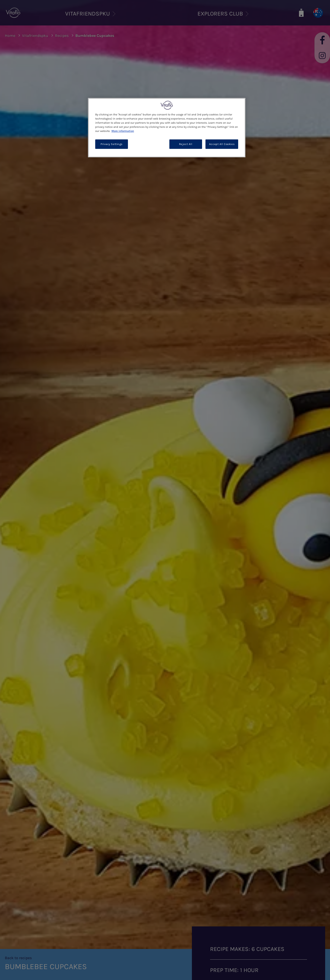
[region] (167, 128)
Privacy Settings (112, 144)
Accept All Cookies (222, 144)
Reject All (186, 144)
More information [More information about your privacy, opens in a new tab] (123, 131)
